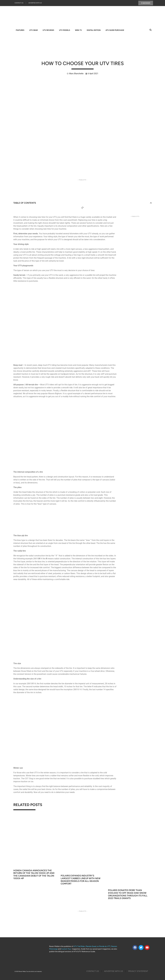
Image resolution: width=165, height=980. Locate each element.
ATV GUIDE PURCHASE (115, 30)
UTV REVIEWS (48, 30)
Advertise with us (114, 971)
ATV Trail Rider (79, 946)
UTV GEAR (33, 30)
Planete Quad (91, 946)
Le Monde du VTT (104, 946)
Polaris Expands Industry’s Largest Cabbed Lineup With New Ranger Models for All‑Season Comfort (81, 880)
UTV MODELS (65, 30)
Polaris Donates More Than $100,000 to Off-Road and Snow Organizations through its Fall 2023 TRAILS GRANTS (128, 894)
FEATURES (20, 30)
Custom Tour (66, 949)
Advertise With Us (35, 3)
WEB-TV (78, 30)
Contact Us (19, 3)
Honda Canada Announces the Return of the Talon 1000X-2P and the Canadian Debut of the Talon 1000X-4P (34, 874)
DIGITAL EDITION (94, 30)
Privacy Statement (138, 971)
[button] (151, 203)
